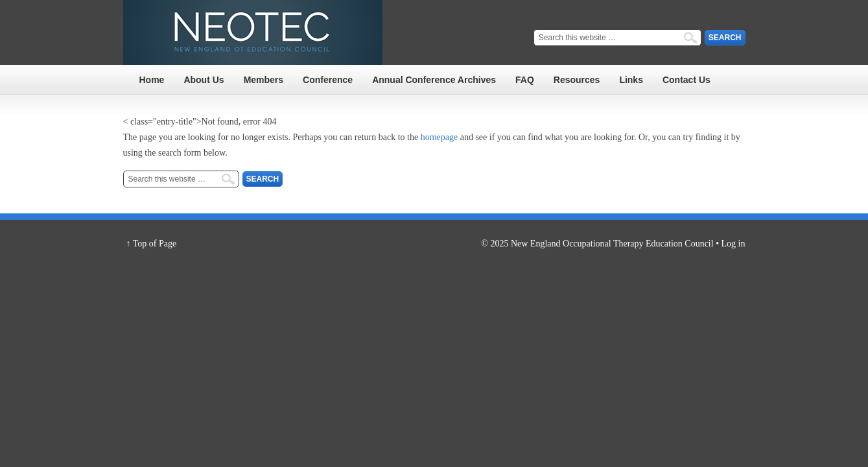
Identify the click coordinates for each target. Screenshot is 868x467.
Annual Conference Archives (434, 80)
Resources (577, 80)
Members (264, 80)
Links (631, 80)
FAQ (525, 80)
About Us (204, 80)
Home (152, 80)
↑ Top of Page (152, 244)
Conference (328, 80)
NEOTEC (253, 32)
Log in (733, 244)
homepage (440, 137)
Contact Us (686, 80)
